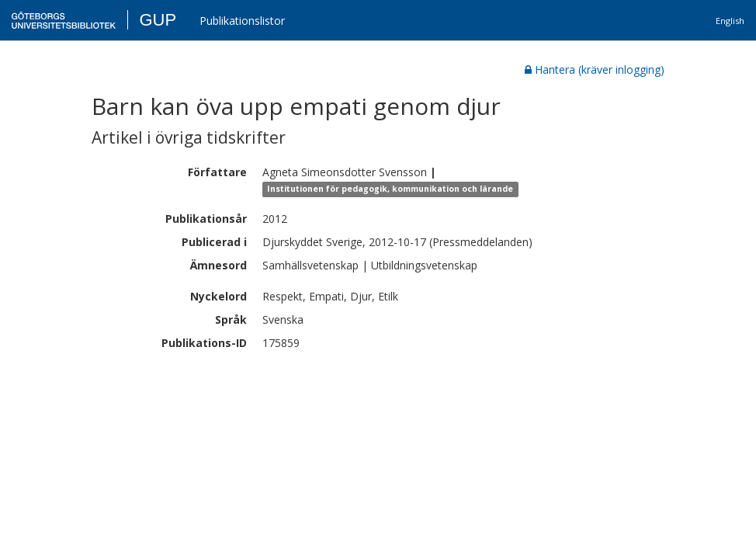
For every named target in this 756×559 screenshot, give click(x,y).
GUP (158, 20)
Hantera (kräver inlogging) (595, 69)
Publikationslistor (242, 21)
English (730, 21)
